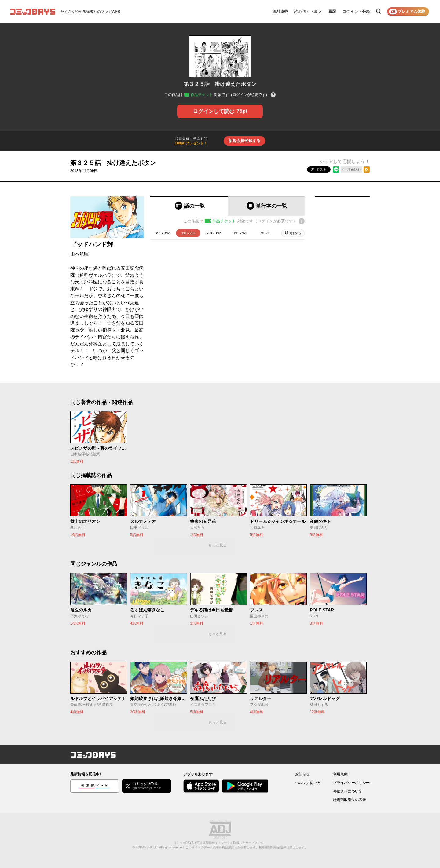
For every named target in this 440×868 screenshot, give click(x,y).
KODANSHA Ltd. (147, 847)
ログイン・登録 (356, 11)
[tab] (189, 206)
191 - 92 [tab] (240, 233)
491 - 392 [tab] (163, 233)
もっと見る (218, 545)
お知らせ (302, 774)
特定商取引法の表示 (350, 800)
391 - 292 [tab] (188, 233)
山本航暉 (79, 254)
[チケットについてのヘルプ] (273, 95)
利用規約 (340, 774)
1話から (295, 233)
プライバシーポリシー (351, 783)
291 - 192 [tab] (214, 233)
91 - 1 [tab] (265, 233)
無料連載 (280, 11)
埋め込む (354, 170)
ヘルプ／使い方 (308, 783)
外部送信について (348, 791)
